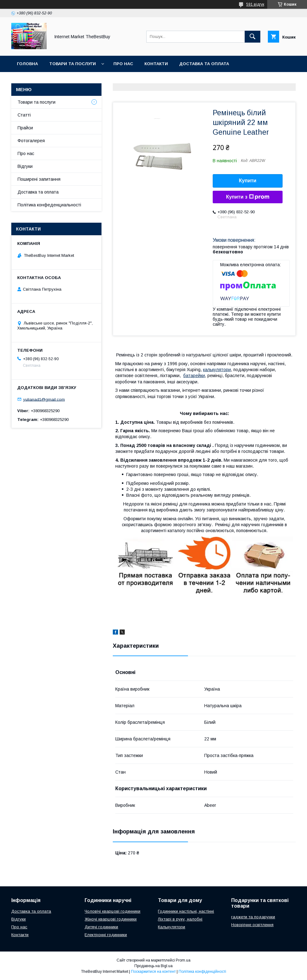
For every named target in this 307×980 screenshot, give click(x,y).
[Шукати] (252, 37)
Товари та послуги (73, 64)
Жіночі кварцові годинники (111, 919)
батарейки (194, 376)
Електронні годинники (106, 935)
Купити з (247, 197)
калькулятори (217, 370)
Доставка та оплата (204, 64)
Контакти (156, 64)
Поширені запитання (39, 179)
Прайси (25, 128)
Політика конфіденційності (202, 972)
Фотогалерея (31, 141)
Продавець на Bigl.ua (153, 966)
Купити (248, 181)
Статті (24, 115)
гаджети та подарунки (253, 917)
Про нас (123, 64)
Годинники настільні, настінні (186, 911)
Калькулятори (172, 927)
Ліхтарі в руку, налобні (180, 919)
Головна (27, 64)
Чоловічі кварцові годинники (112, 911)
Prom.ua (183, 960)
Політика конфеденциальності (49, 205)
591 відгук (255, 4)
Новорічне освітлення (252, 925)
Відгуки (25, 166)
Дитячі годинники (101, 927)
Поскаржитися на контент (153, 972)
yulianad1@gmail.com (44, 399)
